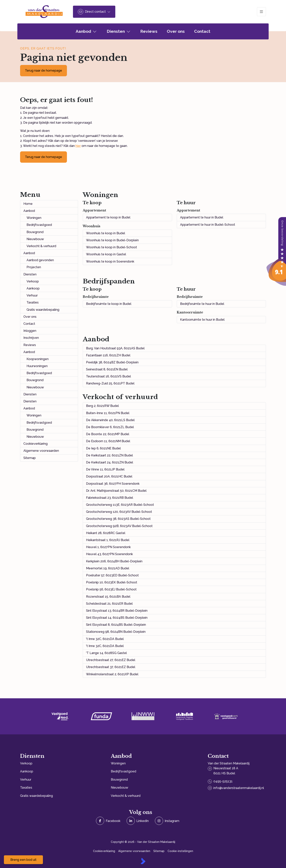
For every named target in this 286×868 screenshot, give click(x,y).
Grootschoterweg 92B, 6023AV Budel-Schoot (119, 526)
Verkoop (33, 281)
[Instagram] (167, 821)
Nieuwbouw (35, 239)
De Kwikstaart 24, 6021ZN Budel (110, 462)
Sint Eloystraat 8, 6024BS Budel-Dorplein (116, 625)
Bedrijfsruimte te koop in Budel (109, 304)
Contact (29, 324)
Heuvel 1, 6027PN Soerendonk (108, 547)
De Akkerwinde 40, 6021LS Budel (110, 420)
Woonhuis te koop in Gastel (106, 254)
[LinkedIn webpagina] (138, 821)
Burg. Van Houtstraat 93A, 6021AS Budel (115, 348)
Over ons (30, 317)
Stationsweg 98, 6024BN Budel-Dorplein (116, 632)
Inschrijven (31, 338)
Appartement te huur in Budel (202, 217)
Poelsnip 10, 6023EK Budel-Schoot (112, 582)
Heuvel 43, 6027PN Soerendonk (109, 554)
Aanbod (29, 211)
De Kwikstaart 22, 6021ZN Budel (109, 455)
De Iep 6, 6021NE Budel (103, 448)
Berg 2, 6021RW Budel (102, 406)
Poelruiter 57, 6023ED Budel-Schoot (112, 575)
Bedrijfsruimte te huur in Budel (202, 304)
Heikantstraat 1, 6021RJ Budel (108, 540)
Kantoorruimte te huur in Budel (202, 320)
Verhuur (32, 295)
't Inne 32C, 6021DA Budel (105, 639)
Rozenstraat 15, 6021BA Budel (108, 597)
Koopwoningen (38, 359)
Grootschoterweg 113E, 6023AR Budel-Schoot (120, 505)
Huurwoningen (37, 366)
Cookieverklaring (36, 444)
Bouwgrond (35, 232)
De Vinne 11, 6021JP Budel (105, 469)
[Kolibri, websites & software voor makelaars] (143, 861)
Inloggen (30, 331)
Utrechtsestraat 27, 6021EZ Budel (111, 660)
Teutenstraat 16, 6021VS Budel (108, 376)
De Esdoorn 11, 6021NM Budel (108, 441)
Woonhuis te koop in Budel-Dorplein (112, 240)
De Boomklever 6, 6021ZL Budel (110, 427)
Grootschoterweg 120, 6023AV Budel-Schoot (119, 512)
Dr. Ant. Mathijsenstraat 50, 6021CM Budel (116, 491)
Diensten (30, 274)
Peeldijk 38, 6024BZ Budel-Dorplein (112, 362)
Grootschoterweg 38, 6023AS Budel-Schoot (118, 519)
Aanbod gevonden (40, 260)
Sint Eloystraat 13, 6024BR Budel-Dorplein (117, 611)
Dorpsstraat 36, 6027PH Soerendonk (113, 484)
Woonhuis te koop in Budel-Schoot (111, 247)
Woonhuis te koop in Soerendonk (110, 261)
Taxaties (33, 302)
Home (28, 204)
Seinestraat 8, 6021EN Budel (107, 369)
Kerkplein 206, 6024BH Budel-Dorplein (114, 561)
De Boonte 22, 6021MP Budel (108, 434)
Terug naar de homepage (44, 71)
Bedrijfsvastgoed (39, 225)
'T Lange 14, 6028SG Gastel (106, 653)
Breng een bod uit (23, 860)
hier (78, 146)
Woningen (34, 218)
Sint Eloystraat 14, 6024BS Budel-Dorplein (117, 618)
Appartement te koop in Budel (108, 217)
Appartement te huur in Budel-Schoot (208, 225)
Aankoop (33, 288)
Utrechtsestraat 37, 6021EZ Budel (111, 667)
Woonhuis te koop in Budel (106, 233)
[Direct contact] (94, 12)
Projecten (34, 267)
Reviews (30, 345)
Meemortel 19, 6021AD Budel (108, 568)
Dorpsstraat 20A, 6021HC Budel (109, 476)
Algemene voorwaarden (41, 451)
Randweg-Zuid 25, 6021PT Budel (110, 383)
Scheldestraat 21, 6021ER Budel (109, 604)
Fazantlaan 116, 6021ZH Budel (108, 355)
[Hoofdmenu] (261, 12)
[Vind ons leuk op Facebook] (108, 821)
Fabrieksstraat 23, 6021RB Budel (110, 498)
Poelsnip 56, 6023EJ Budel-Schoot (111, 589)
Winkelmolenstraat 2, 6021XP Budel (112, 674)
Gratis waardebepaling (43, 310)
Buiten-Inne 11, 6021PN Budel (108, 413)
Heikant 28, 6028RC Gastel (106, 533)
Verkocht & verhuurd (41, 246)
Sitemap (30, 458)
